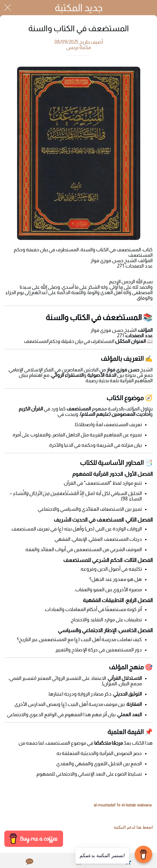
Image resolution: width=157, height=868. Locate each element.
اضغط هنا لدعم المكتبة (133, 827)
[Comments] (29, 861)
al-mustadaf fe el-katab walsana (123, 805)
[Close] (8, 8)
